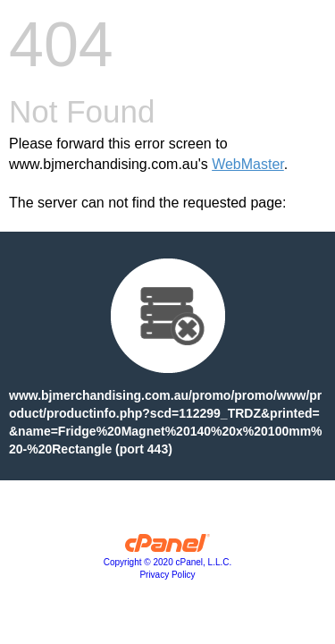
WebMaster (248, 164)
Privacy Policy (167, 575)
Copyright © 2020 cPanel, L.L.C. (168, 562)
